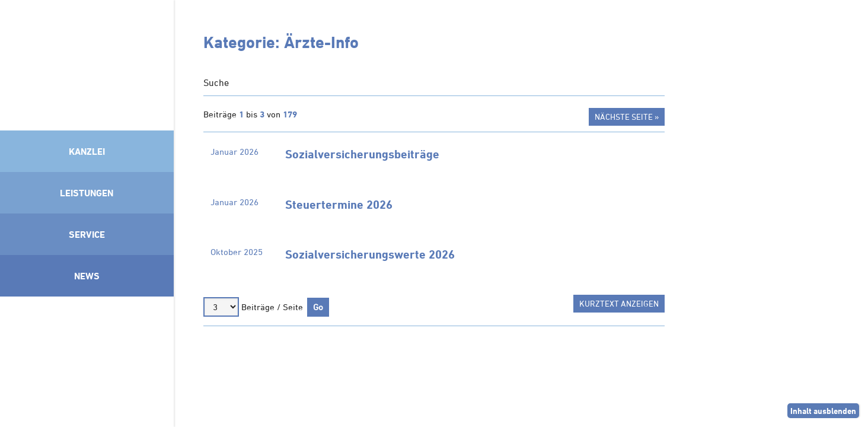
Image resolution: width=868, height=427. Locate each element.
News (87, 276)
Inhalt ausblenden (823, 411)
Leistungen (87, 193)
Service (87, 234)
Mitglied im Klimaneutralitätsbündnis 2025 (87, 359)
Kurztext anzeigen (619, 303)
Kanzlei (87, 151)
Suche (216, 82)
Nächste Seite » (627, 117)
